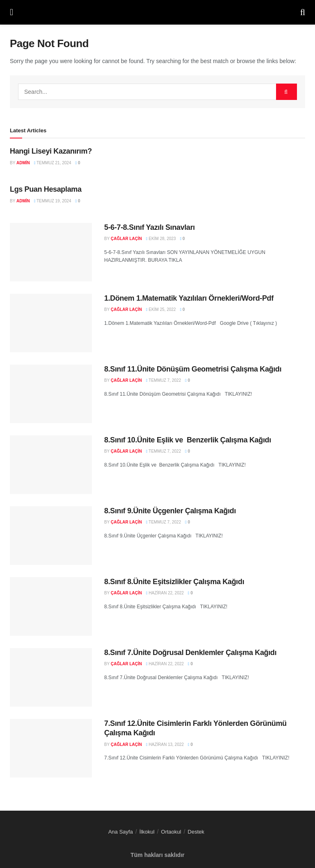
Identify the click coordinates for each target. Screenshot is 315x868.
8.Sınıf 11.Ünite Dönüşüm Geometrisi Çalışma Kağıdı (193, 369)
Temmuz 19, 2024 (53, 201)
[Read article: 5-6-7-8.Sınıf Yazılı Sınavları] (51, 252)
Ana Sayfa (121, 832)
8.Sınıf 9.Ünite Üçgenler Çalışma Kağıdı (170, 511)
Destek (196, 832)
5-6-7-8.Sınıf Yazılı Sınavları (150, 227)
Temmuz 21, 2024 (53, 163)
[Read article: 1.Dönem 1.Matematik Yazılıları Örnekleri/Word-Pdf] (51, 323)
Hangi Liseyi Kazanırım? (51, 151)
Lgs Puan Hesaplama (46, 189)
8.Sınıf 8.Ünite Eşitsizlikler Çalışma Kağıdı (174, 582)
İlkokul (147, 832)
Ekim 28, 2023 (161, 239)
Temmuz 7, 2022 (163, 380)
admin (23, 163)
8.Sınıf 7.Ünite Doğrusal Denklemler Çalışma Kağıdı (190, 653)
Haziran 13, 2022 (165, 744)
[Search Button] (303, 12)
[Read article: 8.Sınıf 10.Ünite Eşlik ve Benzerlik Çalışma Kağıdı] (51, 465)
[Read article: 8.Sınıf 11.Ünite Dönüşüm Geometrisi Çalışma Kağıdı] (51, 394)
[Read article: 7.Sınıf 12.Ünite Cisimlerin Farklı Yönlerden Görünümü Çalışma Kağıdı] (51, 748)
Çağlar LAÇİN (126, 239)
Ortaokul (171, 832)
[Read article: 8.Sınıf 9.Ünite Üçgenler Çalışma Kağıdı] (51, 536)
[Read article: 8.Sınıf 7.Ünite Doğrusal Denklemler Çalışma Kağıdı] (51, 677)
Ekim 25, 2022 (161, 309)
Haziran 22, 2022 (165, 593)
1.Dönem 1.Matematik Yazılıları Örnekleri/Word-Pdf (189, 298)
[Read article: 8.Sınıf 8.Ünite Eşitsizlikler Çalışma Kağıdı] (51, 606)
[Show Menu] (11, 12)
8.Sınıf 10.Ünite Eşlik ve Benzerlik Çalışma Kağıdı (188, 440)
